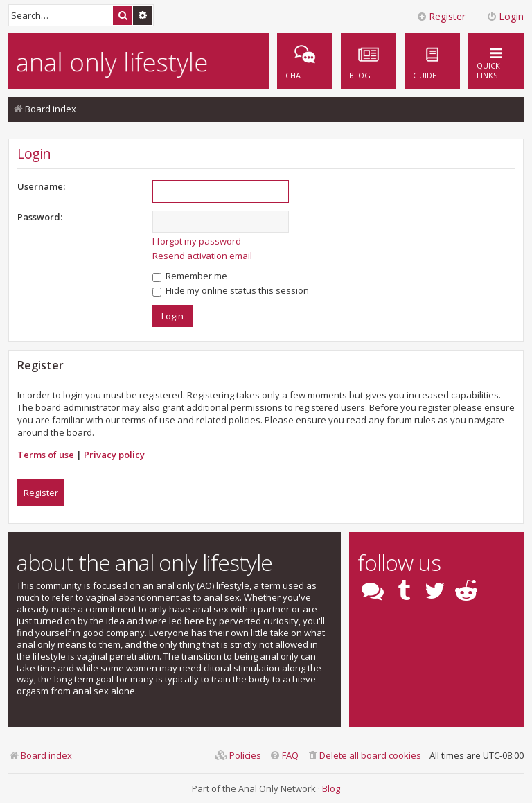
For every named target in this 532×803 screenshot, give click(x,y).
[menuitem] (432, 61)
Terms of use (46, 455)
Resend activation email (202, 256)
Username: (41, 186)
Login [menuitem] (505, 16)
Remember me (190, 276)
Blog (331, 788)
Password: (40, 217)
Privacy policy (114, 455)
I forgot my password (197, 241)
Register (41, 493)
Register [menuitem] (441, 16)
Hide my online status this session (231, 290)
